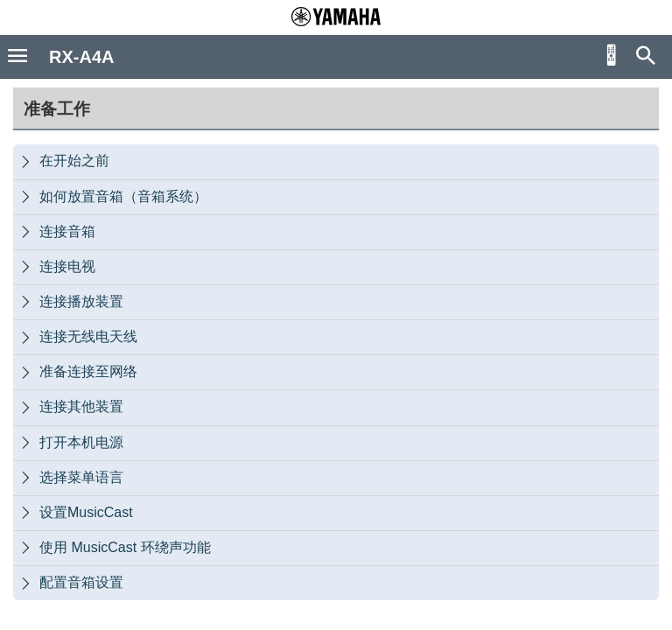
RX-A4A (81, 57)
